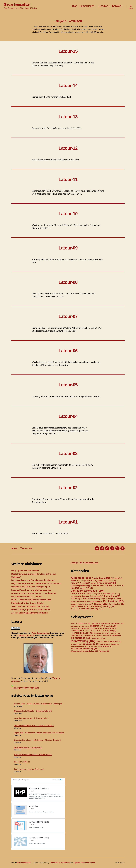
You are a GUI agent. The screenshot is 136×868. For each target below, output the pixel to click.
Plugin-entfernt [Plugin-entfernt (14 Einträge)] (95, 602)
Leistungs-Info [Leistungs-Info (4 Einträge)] (97, 594)
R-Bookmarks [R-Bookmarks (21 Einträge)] (115, 642)
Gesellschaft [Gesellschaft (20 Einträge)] (100, 586)
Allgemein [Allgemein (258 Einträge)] (81, 578)
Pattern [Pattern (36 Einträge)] (117, 635)
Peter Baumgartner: (41, 633)
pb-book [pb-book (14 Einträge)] (96, 638)
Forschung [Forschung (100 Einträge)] (107, 583)
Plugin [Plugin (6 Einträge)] (104, 599)
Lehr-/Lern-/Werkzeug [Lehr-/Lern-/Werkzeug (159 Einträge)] (87, 591)
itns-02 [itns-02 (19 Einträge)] (106, 633)
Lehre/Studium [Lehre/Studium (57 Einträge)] (81, 594)
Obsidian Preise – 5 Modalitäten (28, 747)
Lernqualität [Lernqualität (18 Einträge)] (89, 636)
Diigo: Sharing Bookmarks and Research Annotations (36, 583)
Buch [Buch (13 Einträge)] (87, 626)
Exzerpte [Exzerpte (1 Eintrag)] (94, 583)
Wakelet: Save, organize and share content (31, 610)
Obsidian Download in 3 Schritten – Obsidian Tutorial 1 (37, 740)
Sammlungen (87, 6)
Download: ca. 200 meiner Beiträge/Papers (31, 587)
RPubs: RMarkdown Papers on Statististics (31, 600)
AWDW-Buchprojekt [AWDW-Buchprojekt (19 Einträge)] (103, 624)
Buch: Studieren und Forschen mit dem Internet (33, 580)
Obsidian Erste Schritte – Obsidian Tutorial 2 (33, 711)
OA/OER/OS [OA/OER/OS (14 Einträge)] (107, 636)
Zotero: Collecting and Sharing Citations (30, 613)
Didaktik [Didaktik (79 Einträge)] (97, 626)
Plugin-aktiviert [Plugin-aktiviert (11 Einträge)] (116, 599)
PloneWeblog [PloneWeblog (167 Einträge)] (83, 641)
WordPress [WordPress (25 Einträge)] (104, 651)
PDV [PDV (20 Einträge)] (102, 638)
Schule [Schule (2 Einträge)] (73, 607)
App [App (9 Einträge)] (73, 581)
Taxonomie (26, 548)
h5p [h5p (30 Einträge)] (113, 631)
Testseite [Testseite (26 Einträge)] (83, 606)
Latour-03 (68, 453)
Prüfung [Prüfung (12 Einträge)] (99, 642)
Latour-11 (68, 179)
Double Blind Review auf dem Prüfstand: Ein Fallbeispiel (38, 704)
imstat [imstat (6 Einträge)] (120, 586)
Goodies (103, 6)
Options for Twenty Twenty (84, 863)
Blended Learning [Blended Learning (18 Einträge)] (77, 626)
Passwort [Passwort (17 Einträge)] (77, 599)
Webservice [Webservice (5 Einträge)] (76, 609)
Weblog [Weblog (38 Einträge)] (109, 606)
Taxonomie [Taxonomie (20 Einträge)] (105, 644)
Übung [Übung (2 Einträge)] (101, 609)
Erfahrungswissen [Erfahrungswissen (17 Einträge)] (110, 629)
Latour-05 (68, 385)
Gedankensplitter (17, 4)
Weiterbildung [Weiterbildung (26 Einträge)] (90, 609)
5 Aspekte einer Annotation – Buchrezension (33, 754)
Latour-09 (68, 248)
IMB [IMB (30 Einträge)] (112, 586)
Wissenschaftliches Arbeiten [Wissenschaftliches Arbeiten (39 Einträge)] (84, 651)
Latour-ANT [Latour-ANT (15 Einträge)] (86, 588)
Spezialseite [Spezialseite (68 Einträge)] (91, 644)
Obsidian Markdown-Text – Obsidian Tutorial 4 (34, 725)
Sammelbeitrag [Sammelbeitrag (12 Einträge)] (116, 604)
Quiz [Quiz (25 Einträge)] (106, 641)
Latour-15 (68, 51)
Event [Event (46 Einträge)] (85, 583)
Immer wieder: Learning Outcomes (29, 769)
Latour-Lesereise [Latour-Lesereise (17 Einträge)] (77, 636)
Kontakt (116, 6)
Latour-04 (68, 416)
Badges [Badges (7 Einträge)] (102, 581)
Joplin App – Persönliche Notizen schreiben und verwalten (39, 733)
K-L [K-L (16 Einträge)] (118, 633)
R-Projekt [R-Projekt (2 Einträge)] (80, 604)
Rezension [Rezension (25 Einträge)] (101, 604)
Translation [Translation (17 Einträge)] (115, 644)
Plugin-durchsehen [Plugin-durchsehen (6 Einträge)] (78, 602)
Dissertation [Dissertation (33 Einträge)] (111, 626)
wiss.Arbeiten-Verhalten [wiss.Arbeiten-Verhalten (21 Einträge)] (103, 647)
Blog (75, 6)
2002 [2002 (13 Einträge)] (73, 624)
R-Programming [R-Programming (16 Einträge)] (76, 644)
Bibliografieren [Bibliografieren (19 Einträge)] (117, 624)
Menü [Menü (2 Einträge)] (117, 594)
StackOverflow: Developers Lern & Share (30, 606)
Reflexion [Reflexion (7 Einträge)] (89, 604)
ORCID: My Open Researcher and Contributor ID (33, 593)
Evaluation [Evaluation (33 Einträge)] (77, 631)
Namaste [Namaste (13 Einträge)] (76, 596)
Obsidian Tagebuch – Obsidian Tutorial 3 (31, 718)
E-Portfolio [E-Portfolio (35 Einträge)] (87, 628)
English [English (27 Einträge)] (98, 628)
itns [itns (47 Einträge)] (75, 588)
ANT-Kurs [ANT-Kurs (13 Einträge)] (116, 578)
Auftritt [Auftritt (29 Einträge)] (92, 580)
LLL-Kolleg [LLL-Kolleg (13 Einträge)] (98, 636)
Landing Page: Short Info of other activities (31, 590)
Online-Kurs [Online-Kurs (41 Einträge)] (112, 596)
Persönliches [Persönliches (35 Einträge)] (92, 598)
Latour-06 (68, 351)
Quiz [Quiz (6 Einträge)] (73, 604)
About (14, 548)
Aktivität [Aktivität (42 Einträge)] (82, 623)
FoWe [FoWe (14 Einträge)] (100, 631)
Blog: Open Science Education (25, 571)
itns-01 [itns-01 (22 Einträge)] (98, 633)
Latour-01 (68, 522)
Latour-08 (68, 282)
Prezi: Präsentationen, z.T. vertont (27, 596)
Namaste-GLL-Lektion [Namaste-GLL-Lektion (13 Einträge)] (93, 596)
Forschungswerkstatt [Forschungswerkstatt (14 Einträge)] (90, 631)
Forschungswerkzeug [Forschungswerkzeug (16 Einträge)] (82, 586)
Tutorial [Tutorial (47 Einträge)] (96, 606)
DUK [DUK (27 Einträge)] (75, 583)
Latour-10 (68, 214)
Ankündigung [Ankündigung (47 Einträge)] (101, 578)
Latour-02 (68, 488)
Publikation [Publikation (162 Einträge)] (113, 601)
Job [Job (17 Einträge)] (112, 633)
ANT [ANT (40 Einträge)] (91, 623)
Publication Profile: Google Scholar (28, 603)
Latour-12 (68, 148)
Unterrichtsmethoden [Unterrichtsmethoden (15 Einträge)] (77, 647)
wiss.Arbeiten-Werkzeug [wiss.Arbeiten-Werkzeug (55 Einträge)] (84, 649)
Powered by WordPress (60, 863)
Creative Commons (25, 635)
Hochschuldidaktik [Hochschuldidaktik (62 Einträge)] (82, 633)
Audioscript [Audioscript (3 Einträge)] (81, 581)
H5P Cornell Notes (22, 762)
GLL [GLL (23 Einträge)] (106, 631)
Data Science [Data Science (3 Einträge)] (111, 581)
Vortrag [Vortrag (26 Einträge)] (89, 647)
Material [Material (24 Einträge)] (109, 594)
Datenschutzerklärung (41, 863)
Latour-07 (68, 316)
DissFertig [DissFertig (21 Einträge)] (75, 628)
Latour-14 (68, 85)
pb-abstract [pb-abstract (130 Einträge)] (81, 638)
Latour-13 (68, 117)
